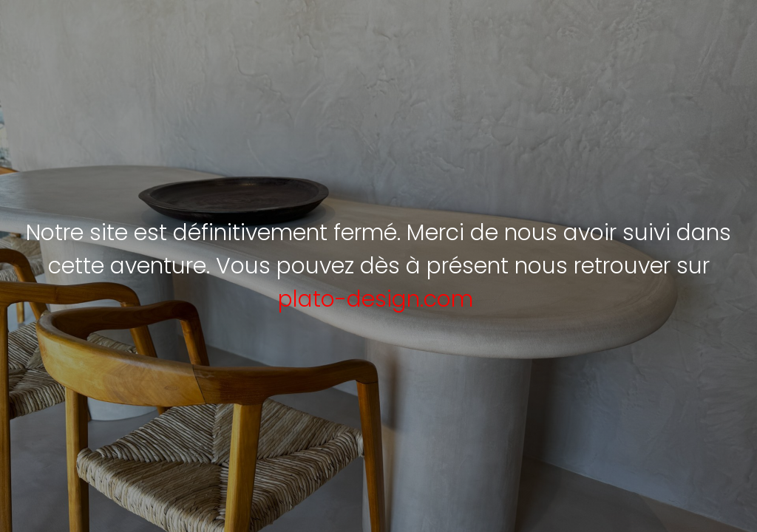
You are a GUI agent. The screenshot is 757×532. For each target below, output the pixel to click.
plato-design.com (376, 299)
